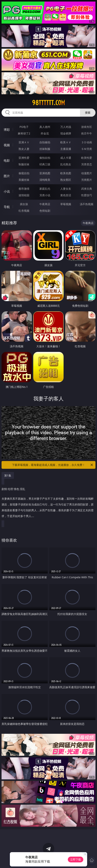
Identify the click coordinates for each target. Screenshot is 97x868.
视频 (7, 145)
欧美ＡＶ (66, 142)
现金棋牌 (66, 133)
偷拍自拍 (45, 158)
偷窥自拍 (24, 173)
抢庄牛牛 (87, 133)
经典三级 (45, 164)
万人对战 (66, 127)
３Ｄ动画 (87, 142)
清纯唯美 (45, 180)
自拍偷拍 (45, 142)
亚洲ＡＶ (24, 142)
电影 (7, 161)
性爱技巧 (87, 195)
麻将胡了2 (24, 133)
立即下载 (76, 859)
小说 (7, 191)
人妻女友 (66, 189)
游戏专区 (87, 127)
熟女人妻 (24, 149)
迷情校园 (24, 195)
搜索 (88, 113)
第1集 (8, 475)
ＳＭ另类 (87, 149)
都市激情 (24, 189)
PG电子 (24, 127)
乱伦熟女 (66, 164)
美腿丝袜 (24, 180)
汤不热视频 (87, 204)
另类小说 (45, 195)
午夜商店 (45, 204)
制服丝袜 (24, 164)
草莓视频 (66, 204)
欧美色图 (66, 173)
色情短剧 (45, 211)
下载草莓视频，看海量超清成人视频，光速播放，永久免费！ (53, 465)
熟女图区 (66, 180)
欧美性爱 (87, 158)
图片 (7, 176)
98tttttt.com (48, 103)
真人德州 (45, 127)
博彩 (7, 130)
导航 (7, 207)
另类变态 (87, 164)
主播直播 (66, 149)
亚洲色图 (45, 173)
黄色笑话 (66, 195)
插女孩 (24, 204)
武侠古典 (87, 189)
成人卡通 (66, 158)
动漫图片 (87, 173)
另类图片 (87, 180)
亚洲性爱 (24, 158)
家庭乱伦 (45, 189)
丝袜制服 (45, 149)
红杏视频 (24, 211)
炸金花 (45, 133)
